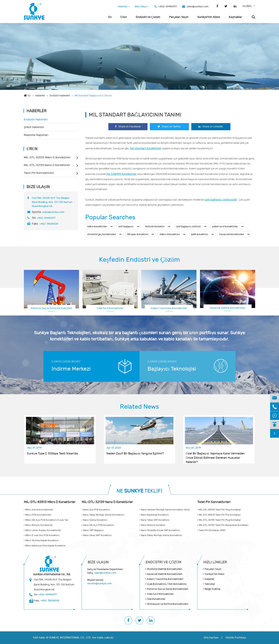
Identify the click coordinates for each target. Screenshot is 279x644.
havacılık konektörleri (235, 234)
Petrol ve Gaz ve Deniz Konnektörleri (51, 308)
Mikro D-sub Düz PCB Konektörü (42, 535)
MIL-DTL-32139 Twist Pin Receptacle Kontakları (223, 525)
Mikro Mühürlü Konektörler (38, 525)
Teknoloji (210, 584)
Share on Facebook (128, 127)
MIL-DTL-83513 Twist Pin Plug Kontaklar (219, 510)
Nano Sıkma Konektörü (95, 520)
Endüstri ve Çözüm (148, 17)
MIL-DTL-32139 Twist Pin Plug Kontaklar (219, 520)
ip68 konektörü (202, 234)
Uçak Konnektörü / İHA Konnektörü (167, 584)
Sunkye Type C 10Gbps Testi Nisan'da (52, 454)
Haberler (124, 7)
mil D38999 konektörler (121, 174)
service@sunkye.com (99, 584)
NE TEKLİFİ (139, 491)
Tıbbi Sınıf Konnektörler (110, 308)
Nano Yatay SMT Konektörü (154, 520)
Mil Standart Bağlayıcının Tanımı (93, 96)
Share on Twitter (169, 127)
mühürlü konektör (158, 227)
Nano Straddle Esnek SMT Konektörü (160, 530)
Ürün (124, 17)
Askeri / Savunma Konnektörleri (169, 308)
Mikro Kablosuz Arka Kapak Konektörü (45, 546)
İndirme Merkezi (71, 369)
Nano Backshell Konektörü (154, 515)
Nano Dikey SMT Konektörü (97, 535)
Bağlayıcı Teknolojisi (172, 369)
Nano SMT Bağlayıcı (93, 530)
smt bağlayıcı (129, 227)
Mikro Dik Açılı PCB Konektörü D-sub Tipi (46, 520)
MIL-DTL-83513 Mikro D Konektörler (47, 157)
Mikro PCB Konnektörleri (38, 515)
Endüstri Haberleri (60, 96)
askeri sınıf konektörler (228, 227)
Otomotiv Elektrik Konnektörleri (164, 569)
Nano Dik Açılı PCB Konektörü (98, 525)
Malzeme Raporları (36, 135)
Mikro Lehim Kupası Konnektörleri (42, 530)
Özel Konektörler (156, 599)
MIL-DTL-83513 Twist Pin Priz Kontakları (219, 515)
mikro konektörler (100, 227)
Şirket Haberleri (34, 127)
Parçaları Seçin (179, 17)
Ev (110, 17)
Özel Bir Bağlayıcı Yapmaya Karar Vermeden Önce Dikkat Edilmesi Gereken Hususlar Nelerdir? (215, 456)
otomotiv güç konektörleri (104, 234)
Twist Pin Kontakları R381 (211, 530)
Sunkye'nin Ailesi (209, 17)
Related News (139, 407)
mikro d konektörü (173, 234)
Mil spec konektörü (141, 234)
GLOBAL (247, 6)
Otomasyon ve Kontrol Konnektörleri (167, 604)
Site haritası (211, 638)
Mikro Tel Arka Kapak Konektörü (41, 540)
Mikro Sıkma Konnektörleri (39, 510)
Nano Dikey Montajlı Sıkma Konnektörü (161, 535)
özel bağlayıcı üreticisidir (221, 200)
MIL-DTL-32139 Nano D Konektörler (47, 165)
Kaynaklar (235, 17)
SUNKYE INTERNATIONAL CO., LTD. (70, 638)
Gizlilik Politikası (236, 638)
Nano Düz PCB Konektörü (96, 510)
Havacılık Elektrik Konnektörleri (228, 308)
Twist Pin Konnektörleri (39, 173)
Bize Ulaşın (142, 7)
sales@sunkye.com (197, 7)
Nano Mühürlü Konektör (152, 525)
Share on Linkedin (211, 127)
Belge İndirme (213, 589)
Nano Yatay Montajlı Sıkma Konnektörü (103, 515)
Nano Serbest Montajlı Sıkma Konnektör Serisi (165, 510)
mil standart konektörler (146, 148)
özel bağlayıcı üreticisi (191, 227)
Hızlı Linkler (215, 562)
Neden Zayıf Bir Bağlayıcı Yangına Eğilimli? (135, 454)
